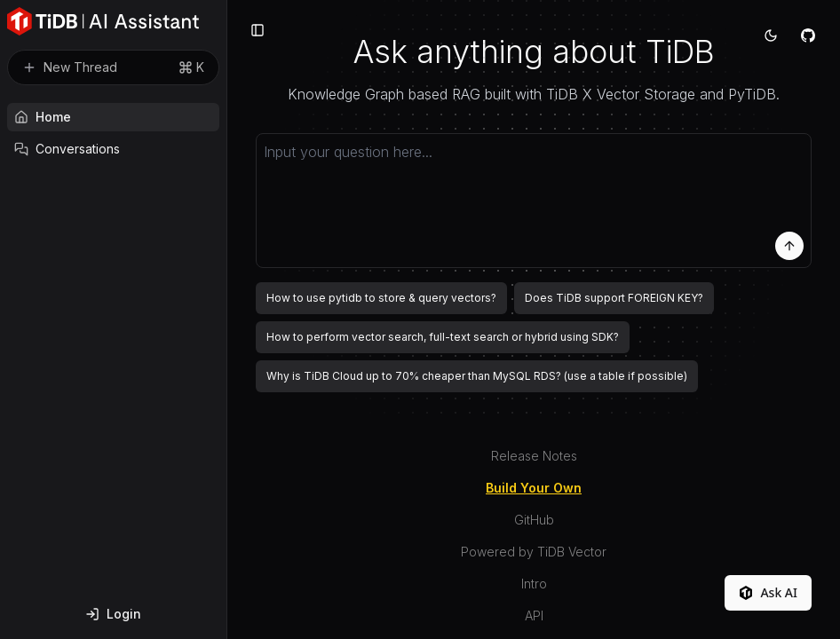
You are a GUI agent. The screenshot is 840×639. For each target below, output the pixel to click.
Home (43, 117)
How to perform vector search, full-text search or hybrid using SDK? (443, 337)
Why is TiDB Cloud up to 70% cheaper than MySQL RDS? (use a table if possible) (477, 376)
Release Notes (534, 456)
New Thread (113, 67)
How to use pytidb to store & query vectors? (381, 298)
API (534, 615)
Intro (534, 584)
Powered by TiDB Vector (534, 552)
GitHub (534, 520)
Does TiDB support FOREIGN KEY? (614, 298)
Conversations (67, 149)
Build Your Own (534, 488)
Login (113, 614)
